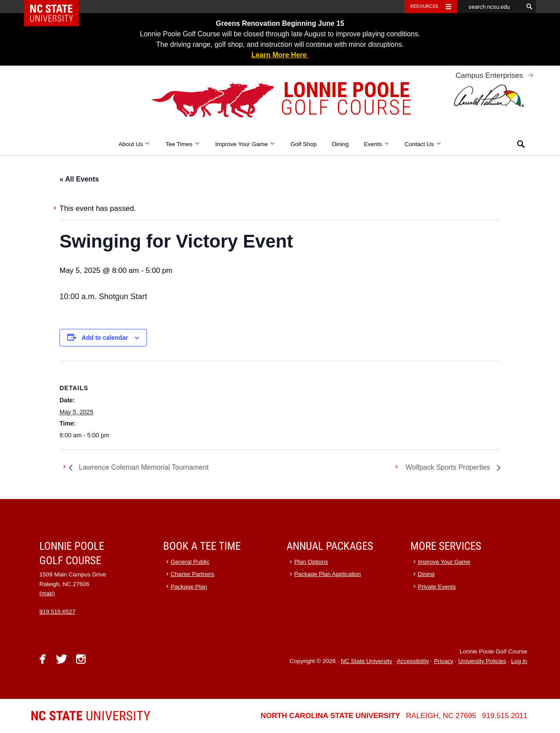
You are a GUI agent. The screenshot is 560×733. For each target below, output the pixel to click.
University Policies (482, 661)
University (91, 716)
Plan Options (311, 562)
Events (377, 144)
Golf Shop (304, 144)
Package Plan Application (328, 574)
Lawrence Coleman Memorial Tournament (143, 467)
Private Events (437, 587)
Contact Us (423, 144)
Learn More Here (280, 55)
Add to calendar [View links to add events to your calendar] (105, 338)
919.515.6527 (58, 612)
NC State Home (57, 7)
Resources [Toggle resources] (424, 6)
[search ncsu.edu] (490, 7)
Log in (519, 661)
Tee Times (183, 144)
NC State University (367, 661)
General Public (190, 562)
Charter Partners (192, 574)
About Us (135, 144)
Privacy (444, 661)
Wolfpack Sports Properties (449, 467)
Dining (340, 144)
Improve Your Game (245, 144)
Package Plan (189, 587)
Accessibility (413, 661)
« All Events (79, 179)
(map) (47, 593)
